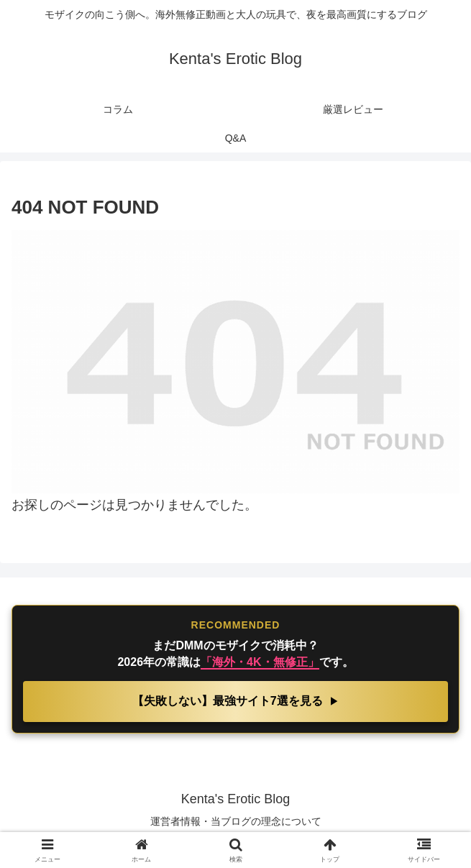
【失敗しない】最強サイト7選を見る (229, 701)
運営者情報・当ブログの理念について (236, 821)
